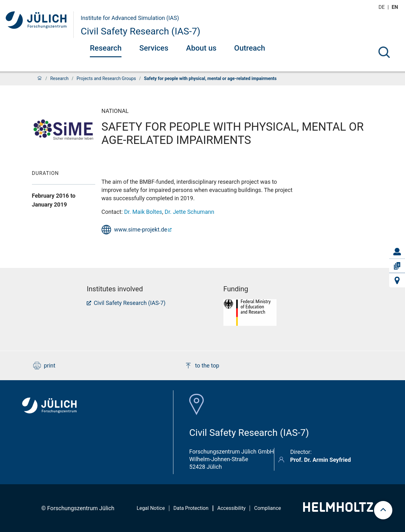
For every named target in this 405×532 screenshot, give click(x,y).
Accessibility (232, 508)
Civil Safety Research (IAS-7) (140, 31)
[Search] (384, 52)
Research (106, 48)
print (44, 366)
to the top (202, 366)
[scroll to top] (383, 510)
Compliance (268, 508)
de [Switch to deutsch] (382, 7)
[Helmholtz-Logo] (338, 510)
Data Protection (191, 508)
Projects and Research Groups (106, 78)
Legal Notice (151, 508)
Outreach (250, 48)
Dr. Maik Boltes (143, 212)
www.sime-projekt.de (141, 229)
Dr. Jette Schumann (189, 212)
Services (154, 48)
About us (201, 48)
